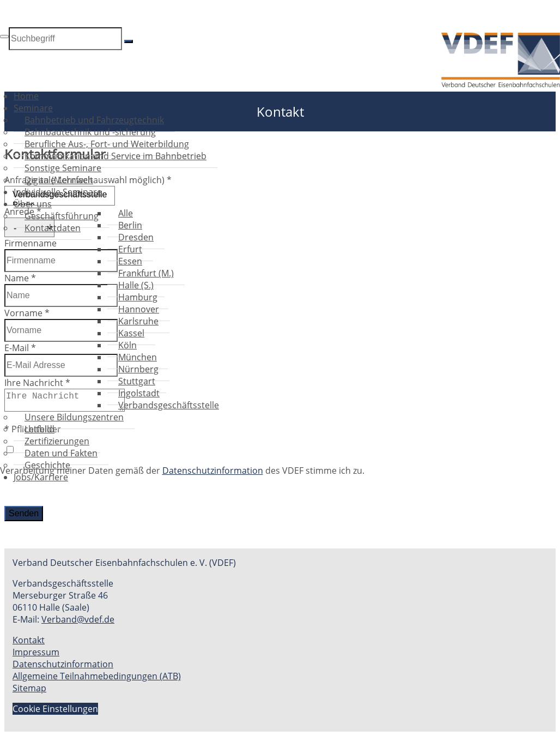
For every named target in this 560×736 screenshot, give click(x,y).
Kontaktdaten (53, 228)
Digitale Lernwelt (59, 180)
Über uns (33, 204)
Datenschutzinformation (63, 664)
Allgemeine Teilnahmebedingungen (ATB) (97, 676)
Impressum (36, 652)
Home (26, 96)
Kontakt (29, 640)
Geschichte (47, 465)
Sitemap (29, 688)
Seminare (33, 108)
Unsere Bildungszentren (74, 417)
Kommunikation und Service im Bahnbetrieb (115, 156)
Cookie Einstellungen (55, 709)
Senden (24, 513)
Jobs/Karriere (41, 477)
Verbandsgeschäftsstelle (169, 405)
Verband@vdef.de (78, 619)
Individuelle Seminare (58, 192)
